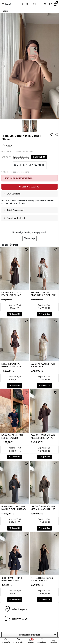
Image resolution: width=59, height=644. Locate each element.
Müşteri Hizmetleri (30, 635)
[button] (4, 66)
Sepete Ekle (15, 314)
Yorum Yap (29, 238)
